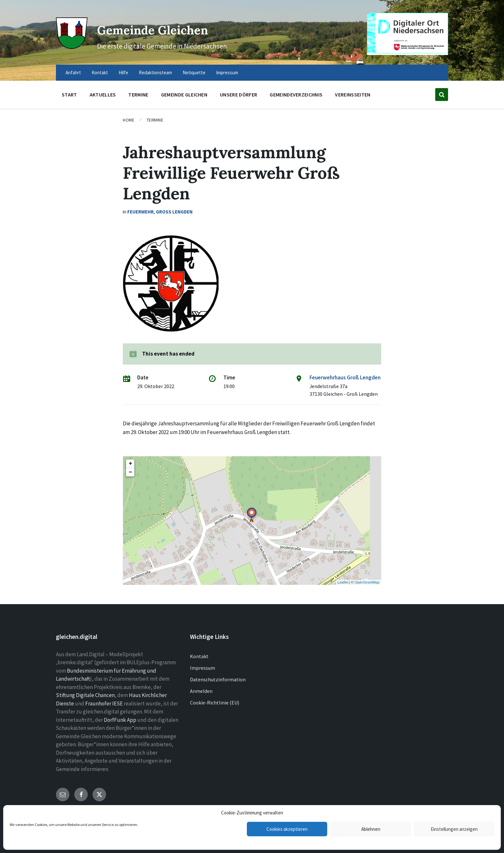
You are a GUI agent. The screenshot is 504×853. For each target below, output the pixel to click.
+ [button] (130, 464)
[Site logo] (70, 46)
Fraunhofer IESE (104, 703)
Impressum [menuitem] (227, 73)
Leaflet (343, 582)
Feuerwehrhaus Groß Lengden (345, 377)
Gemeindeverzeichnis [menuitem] (296, 95)
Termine (155, 120)
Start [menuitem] (69, 95)
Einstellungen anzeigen (454, 829)
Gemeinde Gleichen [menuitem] (184, 95)
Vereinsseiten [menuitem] (353, 95)
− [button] (130, 472)
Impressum (203, 668)
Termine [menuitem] (138, 95)
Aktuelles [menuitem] (103, 95)
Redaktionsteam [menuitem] (155, 73)
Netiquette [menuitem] (194, 73)
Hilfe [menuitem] (123, 73)
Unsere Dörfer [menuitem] (239, 95)
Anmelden (201, 691)
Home (129, 120)
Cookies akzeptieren (287, 829)
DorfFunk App (120, 720)
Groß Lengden (174, 212)
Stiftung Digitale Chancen (85, 695)
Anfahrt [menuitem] (73, 73)
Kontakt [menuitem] (100, 73)
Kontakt (199, 656)
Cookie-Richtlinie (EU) (215, 703)
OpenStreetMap (367, 582)
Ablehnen (371, 829)
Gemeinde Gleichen (171, 28)
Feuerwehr (140, 212)
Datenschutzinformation (218, 679)
